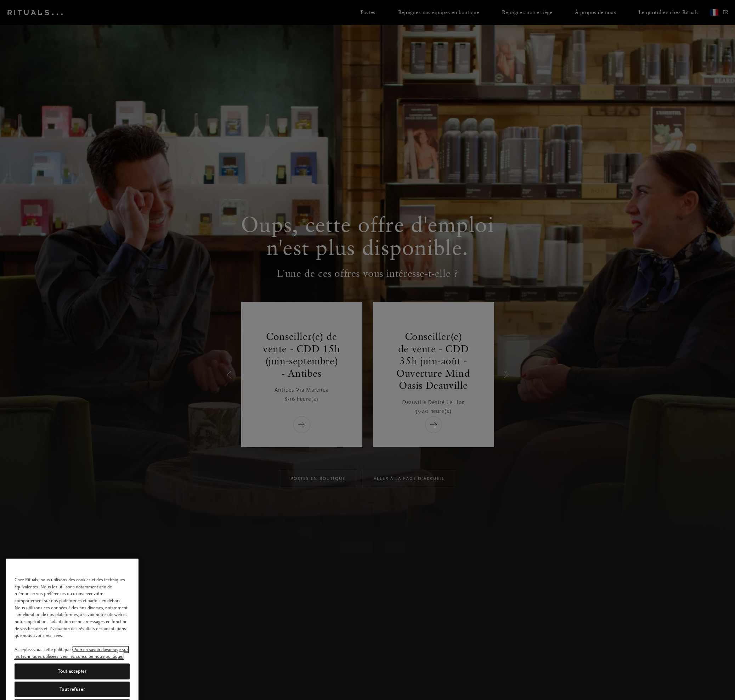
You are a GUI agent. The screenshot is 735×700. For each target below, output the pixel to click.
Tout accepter (72, 682)
